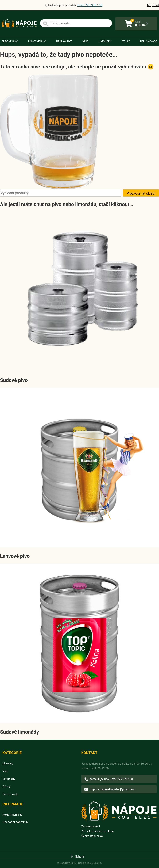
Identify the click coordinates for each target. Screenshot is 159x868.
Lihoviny (8, 763)
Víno (85, 41)
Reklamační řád (12, 815)
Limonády (105, 41)
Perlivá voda (148, 41)
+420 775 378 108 (122, 779)
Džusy (126, 41)
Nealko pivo (64, 41)
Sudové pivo (10, 41)
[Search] (45, 24)
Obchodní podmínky (15, 822)
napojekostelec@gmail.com (118, 789)
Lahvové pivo (37, 41)
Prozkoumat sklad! (141, 193)
